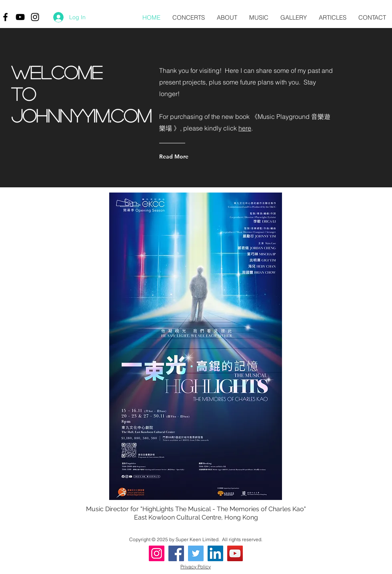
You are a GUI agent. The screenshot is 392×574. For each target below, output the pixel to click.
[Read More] (191, 157)
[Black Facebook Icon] (5, 17)
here (245, 128)
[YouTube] (235, 553)
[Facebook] (176, 553)
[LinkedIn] (215, 553)
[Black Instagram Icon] (35, 17)
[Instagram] (157, 553)
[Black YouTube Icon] (20, 17)
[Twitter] (196, 553)
